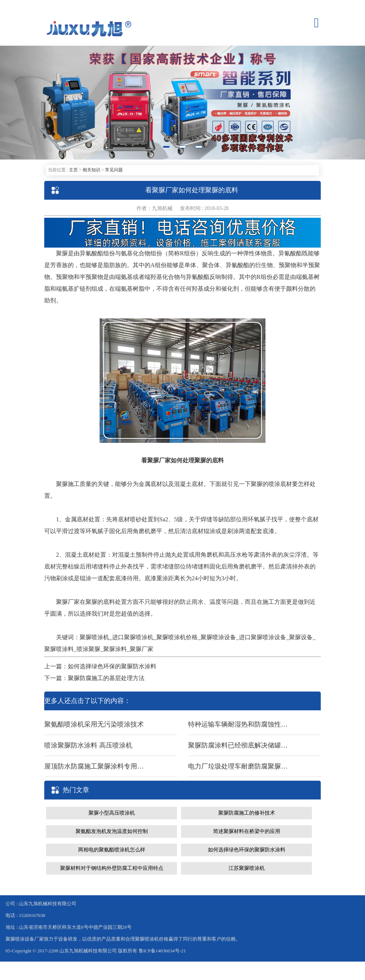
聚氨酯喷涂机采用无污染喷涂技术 (94, 724)
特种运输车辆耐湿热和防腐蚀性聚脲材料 (238, 724)
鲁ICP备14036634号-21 (162, 951)
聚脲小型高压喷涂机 (112, 813)
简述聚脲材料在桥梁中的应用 (247, 831)
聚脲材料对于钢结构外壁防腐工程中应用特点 (112, 868)
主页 (73, 170)
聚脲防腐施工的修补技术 (247, 813)
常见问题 (114, 170)
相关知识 (91, 170)
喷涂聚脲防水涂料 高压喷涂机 (88, 745)
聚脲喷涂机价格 (177, 637)
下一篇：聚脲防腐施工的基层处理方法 (94, 678)
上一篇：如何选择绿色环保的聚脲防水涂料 (100, 666)
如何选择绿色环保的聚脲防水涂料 (247, 850)
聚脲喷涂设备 (218, 637)
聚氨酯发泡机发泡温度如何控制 (112, 831)
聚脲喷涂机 (94, 637)
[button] (27, 103)
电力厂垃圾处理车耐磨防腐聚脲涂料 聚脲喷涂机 (238, 766)
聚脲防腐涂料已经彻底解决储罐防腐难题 (238, 745)
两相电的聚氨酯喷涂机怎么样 (112, 850)
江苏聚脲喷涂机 (247, 868)
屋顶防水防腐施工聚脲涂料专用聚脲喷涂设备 (94, 766)
